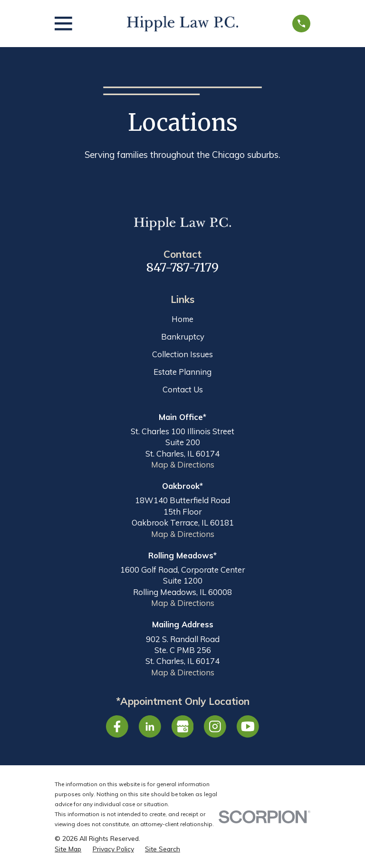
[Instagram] (215, 727)
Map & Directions (183, 464)
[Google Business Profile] (183, 727)
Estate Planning (182, 372)
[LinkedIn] (150, 727)
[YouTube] (248, 727)
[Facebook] (117, 727)
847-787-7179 (182, 267)
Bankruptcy (183, 336)
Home (182, 319)
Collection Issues (182, 354)
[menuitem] (68, 849)
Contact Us (183, 389)
